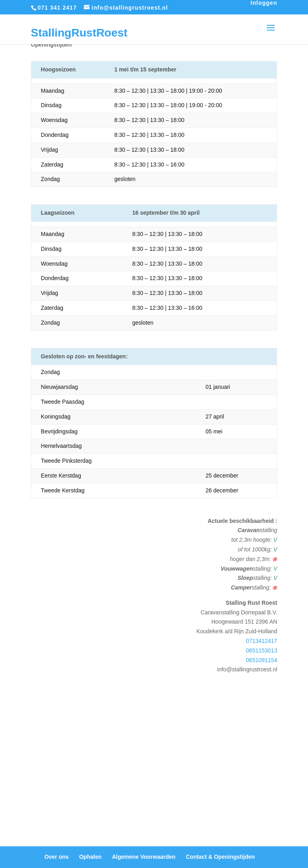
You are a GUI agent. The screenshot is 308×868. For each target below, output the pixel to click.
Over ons (57, 857)
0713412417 (261, 641)
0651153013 (261, 650)
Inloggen (264, 3)
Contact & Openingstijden (220, 857)
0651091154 (261, 660)
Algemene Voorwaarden (144, 857)
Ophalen (90, 857)
